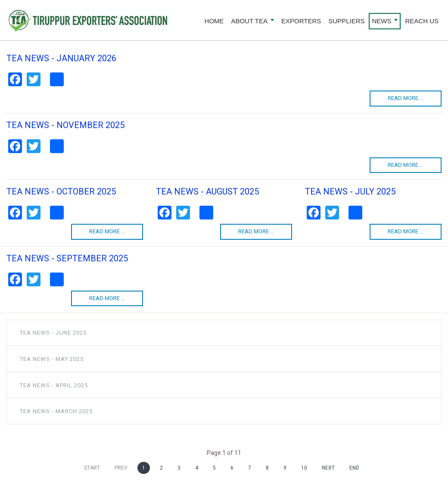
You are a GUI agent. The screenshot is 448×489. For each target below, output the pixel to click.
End (354, 468)
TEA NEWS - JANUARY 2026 (61, 58)
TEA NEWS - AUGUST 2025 (207, 191)
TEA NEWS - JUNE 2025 (53, 333)
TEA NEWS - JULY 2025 (350, 191)
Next (328, 468)
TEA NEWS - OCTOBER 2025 (61, 191)
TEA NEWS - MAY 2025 (52, 359)
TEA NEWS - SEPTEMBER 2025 (67, 258)
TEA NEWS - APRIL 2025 (54, 385)
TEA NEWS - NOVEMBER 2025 (65, 125)
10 (304, 468)
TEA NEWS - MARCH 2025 (56, 411)
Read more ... (406, 98)
